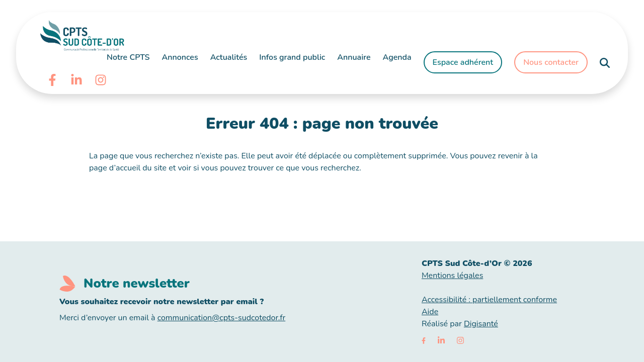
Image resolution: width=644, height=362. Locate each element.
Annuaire (354, 57)
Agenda (397, 57)
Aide (430, 312)
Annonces (180, 57)
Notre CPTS (128, 57)
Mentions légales (452, 276)
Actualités (229, 57)
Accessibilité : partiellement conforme (489, 300)
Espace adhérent (463, 62)
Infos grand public (292, 57)
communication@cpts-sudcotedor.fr (222, 318)
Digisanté (481, 324)
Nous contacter (551, 62)
